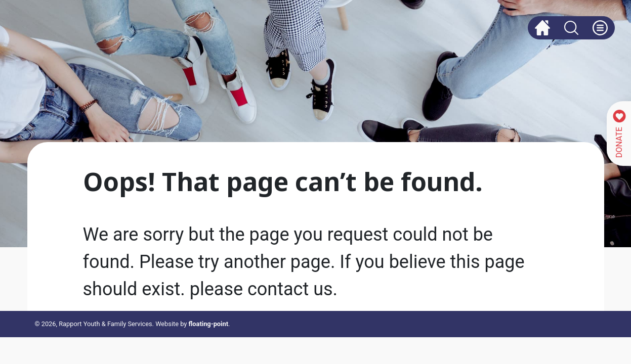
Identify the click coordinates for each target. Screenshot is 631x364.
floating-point (208, 324)
